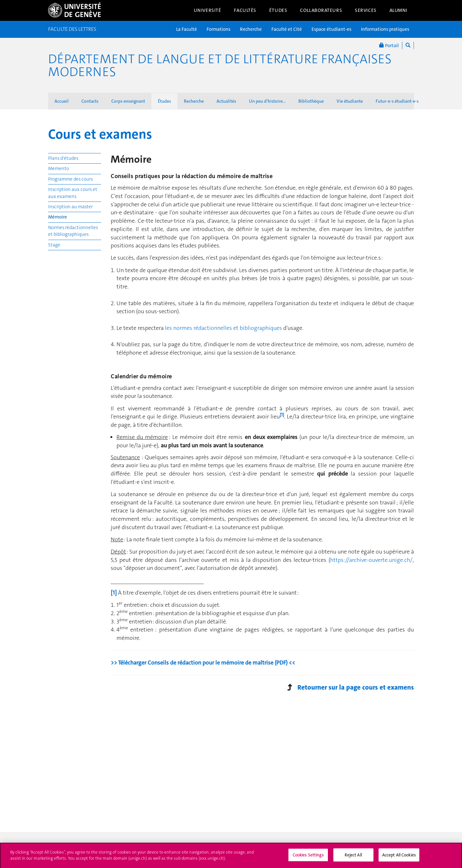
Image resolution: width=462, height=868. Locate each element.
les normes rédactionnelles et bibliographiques (223, 328)
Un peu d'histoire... (267, 101)
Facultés (245, 10)
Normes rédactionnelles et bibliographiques (73, 231)
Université (208, 10)
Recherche (251, 29)
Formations (218, 29)
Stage (54, 245)
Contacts (90, 101)
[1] (114, 593)
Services (366, 10)
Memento (59, 168)
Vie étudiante (350, 101)
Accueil (62, 101)
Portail (389, 45)
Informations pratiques (385, 29)
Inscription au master (70, 207)
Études (278, 10)
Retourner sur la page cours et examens (356, 687)
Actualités (226, 101)
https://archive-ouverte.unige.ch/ (371, 560)
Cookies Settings (308, 857)
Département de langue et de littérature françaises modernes (220, 65)
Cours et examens (100, 134)
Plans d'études (63, 158)
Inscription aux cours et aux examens (73, 193)
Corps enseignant (128, 101)
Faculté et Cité (287, 29)
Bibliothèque (311, 101)
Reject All (353, 857)
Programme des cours (70, 179)
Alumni (398, 10)
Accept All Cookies (399, 857)
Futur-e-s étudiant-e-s (397, 101)
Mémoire (58, 217)
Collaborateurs (321, 10)
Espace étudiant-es (331, 29)
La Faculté (187, 29)
